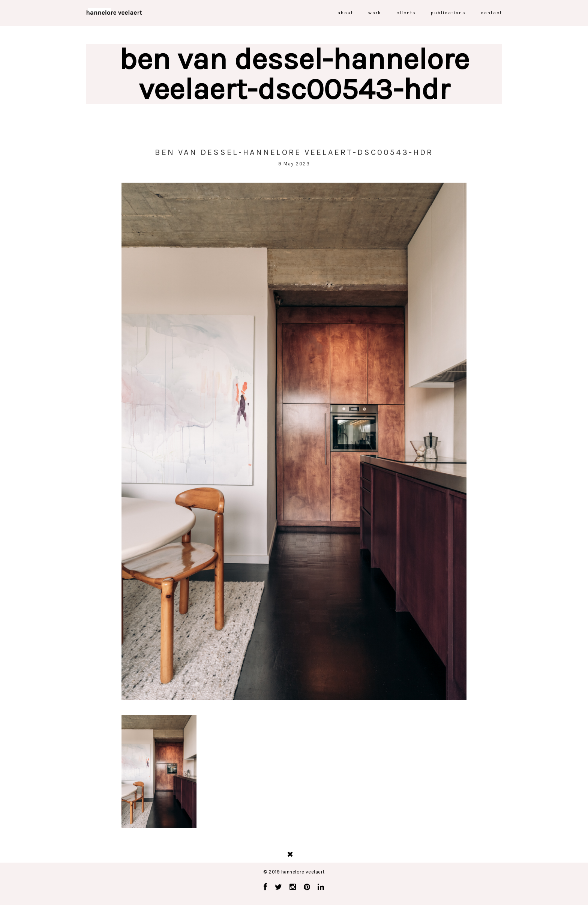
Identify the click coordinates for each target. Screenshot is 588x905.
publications (448, 13)
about (345, 13)
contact (491, 13)
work (375, 13)
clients (406, 13)
